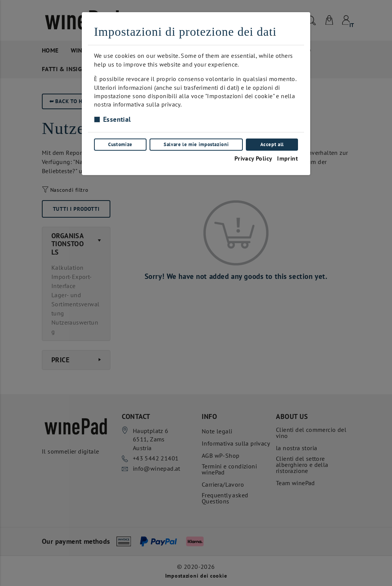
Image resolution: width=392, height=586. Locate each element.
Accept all (272, 144)
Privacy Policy (253, 158)
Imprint (288, 158)
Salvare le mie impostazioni (196, 144)
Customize (120, 144)
